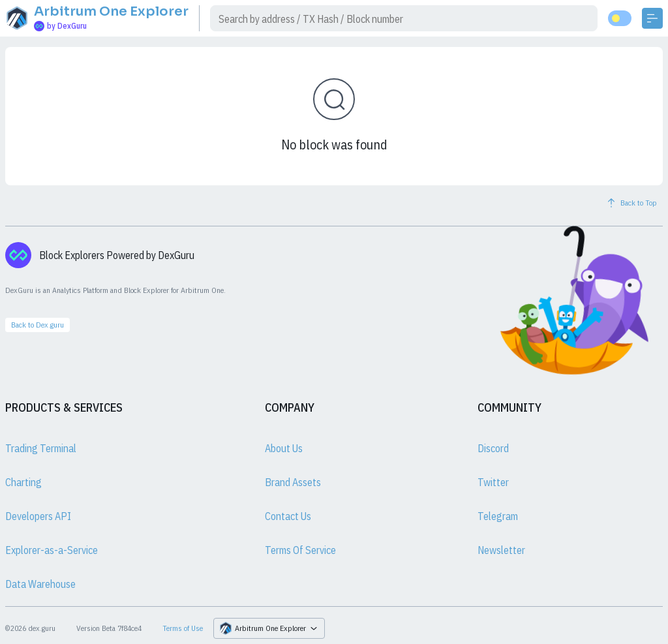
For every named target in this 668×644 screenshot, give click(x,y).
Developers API (38, 516)
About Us (284, 448)
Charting (23, 482)
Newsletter (501, 550)
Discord (493, 448)
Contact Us (288, 516)
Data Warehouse (40, 584)
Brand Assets (293, 482)
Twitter (493, 482)
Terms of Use (183, 628)
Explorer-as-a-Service (52, 550)
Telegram (498, 516)
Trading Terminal (41, 448)
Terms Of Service (300, 550)
